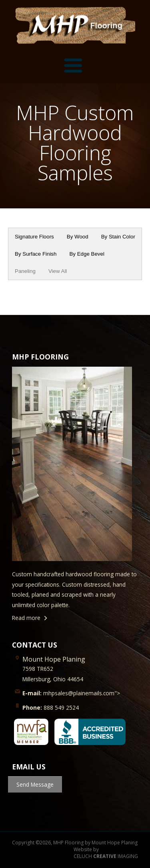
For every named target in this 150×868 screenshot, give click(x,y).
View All (58, 271)
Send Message (35, 784)
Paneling (25, 271)
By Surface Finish (36, 254)
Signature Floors (34, 237)
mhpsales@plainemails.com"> (71, 693)
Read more (26, 618)
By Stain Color (118, 237)
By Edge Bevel (87, 254)
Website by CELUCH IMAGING (106, 853)
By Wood (78, 237)
